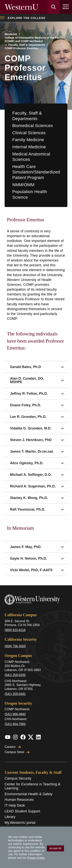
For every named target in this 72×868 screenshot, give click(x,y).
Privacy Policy (36, 858)
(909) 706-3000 (15, 646)
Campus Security (18, 778)
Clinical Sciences (29, 133)
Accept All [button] (55, 848)
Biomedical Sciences (33, 126)
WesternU (11, 34)
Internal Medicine (29, 147)
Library (10, 817)
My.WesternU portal (20, 823)
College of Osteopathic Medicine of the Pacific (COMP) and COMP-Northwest (34, 39)
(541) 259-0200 (15, 675)
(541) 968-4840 (15, 714)
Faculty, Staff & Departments (27, 45)
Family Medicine (28, 140)
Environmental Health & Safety (29, 794)
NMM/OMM (23, 185)
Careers (13, 747)
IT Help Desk (15, 805)
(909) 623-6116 (15, 630)
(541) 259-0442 (15, 694)
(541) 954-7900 (15, 724)
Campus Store (17, 752)
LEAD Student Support (22, 811)
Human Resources (19, 800)
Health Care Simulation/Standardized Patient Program (36, 172)
